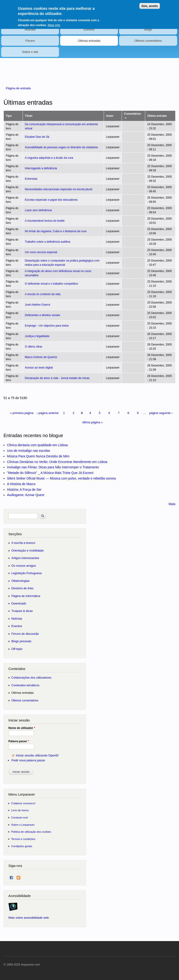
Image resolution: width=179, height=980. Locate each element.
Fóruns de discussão (25, 634)
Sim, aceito (150, 3)
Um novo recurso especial (41, 252)
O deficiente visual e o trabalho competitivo (52, 284)
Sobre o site (30, 52)
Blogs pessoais (21, 641)
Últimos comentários (148, 41)
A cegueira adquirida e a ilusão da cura (49, 158)
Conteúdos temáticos (25, 685)
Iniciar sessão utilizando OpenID (37, 755)
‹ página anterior (48, 413)
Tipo (9, 116)
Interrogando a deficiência (41, 168)
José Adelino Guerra (38, 305)
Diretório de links (22, 588)
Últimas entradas (89, 41)
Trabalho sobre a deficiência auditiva (48, 242)
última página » (92, 422)
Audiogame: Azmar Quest (26, 495)
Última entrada (157, 116)
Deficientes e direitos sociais (43, 315)
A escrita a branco (23, 543)
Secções (15, 534)
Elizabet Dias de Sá (37, 137)
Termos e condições (23, 839)
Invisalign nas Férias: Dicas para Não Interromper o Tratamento (53, 467)
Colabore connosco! (23, 803)
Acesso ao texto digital (39, 368)
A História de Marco (21, 484)
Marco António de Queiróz (41, 357)
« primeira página (22, 413)
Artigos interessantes (25, 558)
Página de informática (26, 596)
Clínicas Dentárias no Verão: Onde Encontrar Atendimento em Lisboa (57, 462)
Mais (172, 504)
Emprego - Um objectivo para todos (47, 326)
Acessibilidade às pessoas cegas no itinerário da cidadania (61, 147)
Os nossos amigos (24, 566)
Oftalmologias (21, 581)
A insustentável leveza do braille (45, 221)
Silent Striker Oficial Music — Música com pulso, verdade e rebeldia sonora (61, 478)
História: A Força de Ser (24, 490)
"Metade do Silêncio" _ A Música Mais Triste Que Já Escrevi (50, 473)
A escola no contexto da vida (43, 294)
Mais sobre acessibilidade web (29, 918)
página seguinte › (161, 413)
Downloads (19, 603)
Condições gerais (22, 846)
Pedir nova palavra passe (28, 760)
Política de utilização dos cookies (31, 832)
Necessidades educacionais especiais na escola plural (59, 189)
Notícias (30, 29)
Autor (110, 116)
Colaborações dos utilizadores (31, 678)
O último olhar (34, 347)
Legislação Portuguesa (27, 573)
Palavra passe (19, 741)
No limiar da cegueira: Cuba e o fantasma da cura (56, 231)
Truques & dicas (22, 611)
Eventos (89, 29)
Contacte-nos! (20, 817)
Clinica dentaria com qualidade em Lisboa (37, 445)
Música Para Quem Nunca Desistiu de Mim (38, 456)
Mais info (54, 22)
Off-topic (17, 649)
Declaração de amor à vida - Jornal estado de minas (57, 378)
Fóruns (30, 41)
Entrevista (31, 179)
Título (29, 116)
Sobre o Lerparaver (23, 825)
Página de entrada (18, 88)
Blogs (148, 29)
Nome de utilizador (22, 728)
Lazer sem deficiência (38, 210)
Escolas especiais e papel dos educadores (51, 200)
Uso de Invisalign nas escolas (28, 451)
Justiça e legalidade (37, 336)
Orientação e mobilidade (28, 550)
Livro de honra (20, 810)
